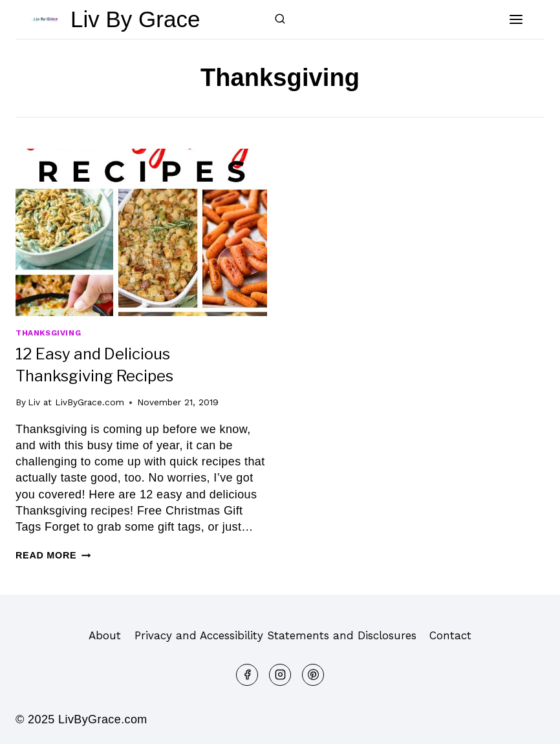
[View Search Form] (280, 19)
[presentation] (141, 232)
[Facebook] (247, 675)
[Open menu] (516, 19)
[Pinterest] (313, 675)
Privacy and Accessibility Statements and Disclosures (275, 635)
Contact (450, 635)
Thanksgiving (48, 333)
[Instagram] (280, 675)
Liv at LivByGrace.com (76, 402)
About (105, 635)
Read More (53, 555)
